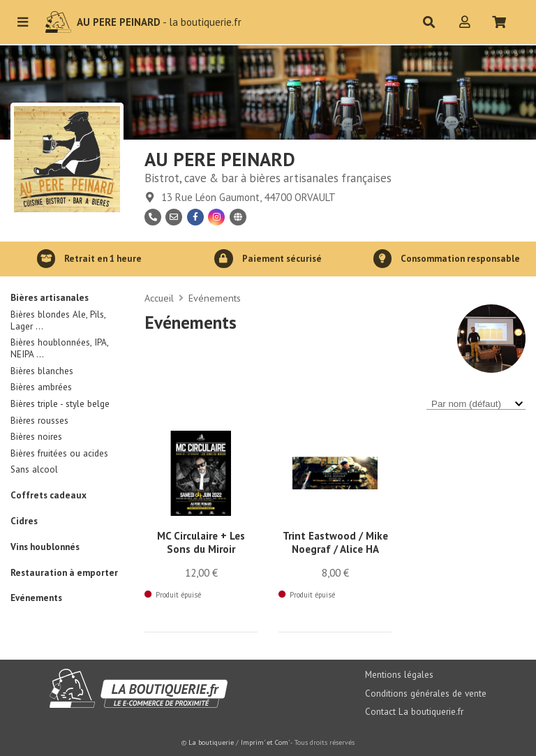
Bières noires (36, 437)
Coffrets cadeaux (49, 495)
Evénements (36, 598)
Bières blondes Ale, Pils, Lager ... (58, 320)
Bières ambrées (41, 387)
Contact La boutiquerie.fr (414, 712)
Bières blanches (42, 371)
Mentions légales (399, 675)
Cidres (24, 521)
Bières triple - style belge (60, 404)
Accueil (159, 298)
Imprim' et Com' (265, 742)
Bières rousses (39, 421)
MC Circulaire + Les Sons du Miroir (201, 542)
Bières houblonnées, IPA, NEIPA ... (59, 348)
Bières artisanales (50, 298)
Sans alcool (34, 469)
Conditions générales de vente (426, 694)
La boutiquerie (211, 742)
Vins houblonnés (45, 547)
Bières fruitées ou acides (59, 453)
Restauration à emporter (64, 573)
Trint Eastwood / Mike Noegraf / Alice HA (335, 542)
